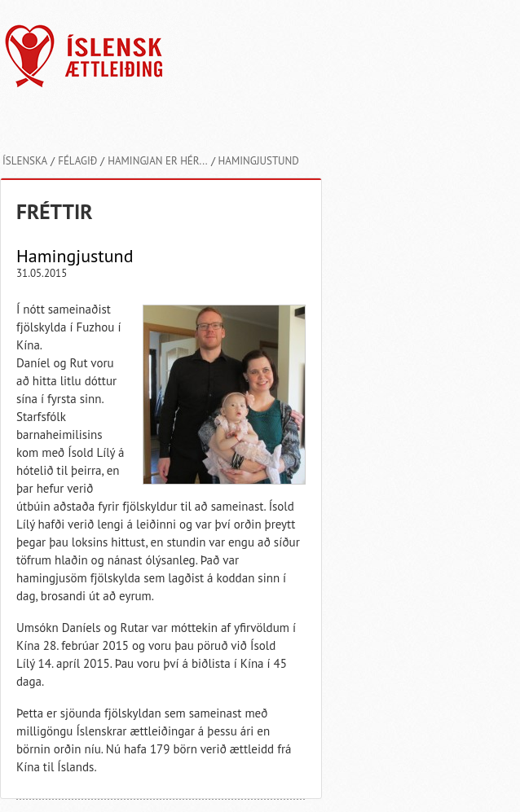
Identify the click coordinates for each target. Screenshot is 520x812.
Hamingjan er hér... (157, 161)
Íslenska (25, 161)
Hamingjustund (259, 161)
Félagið (77, 161)
